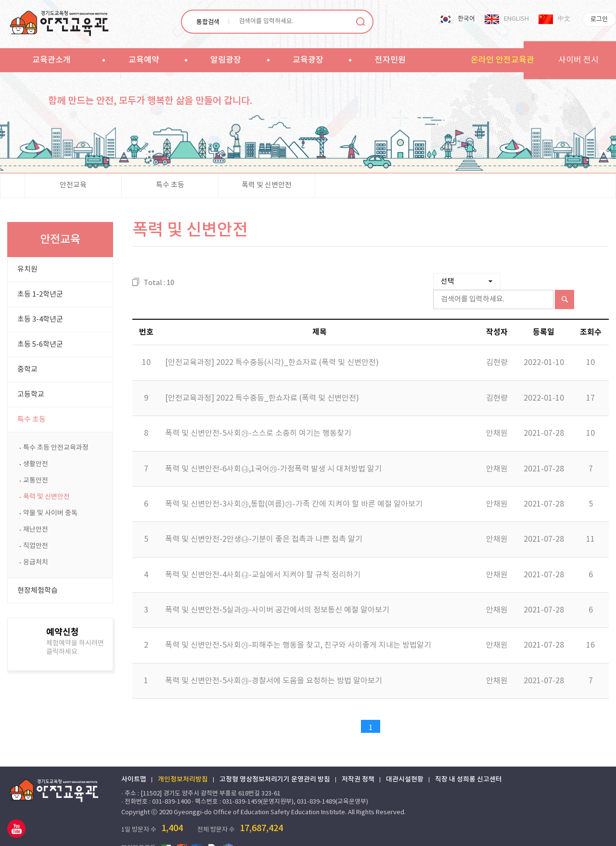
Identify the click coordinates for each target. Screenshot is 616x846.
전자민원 (390, 60)
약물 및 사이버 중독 (50, 513)
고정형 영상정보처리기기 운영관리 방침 (275, 763)
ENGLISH (516, 19)
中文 (564, 19)
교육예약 (144, 60)
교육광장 (308, 60)
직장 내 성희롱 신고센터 (468, 763)
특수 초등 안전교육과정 (56, 448)
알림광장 (226, 60)
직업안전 (36, 546)
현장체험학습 (38, 591)
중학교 (27, 370)
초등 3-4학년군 (40, 319)
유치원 (27, 269)
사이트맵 (134, 763)
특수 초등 (170, 185)
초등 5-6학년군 (40, 345)
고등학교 (31, 395)
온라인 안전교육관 (502, 60)
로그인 (599, 20)
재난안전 (36, 530)
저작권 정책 (358, 763)
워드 (197, 831)
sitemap (436, 60)
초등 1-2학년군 (40, 294)
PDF (213, 831)
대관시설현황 (405, 763)
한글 (228, 831)
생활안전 (36, 464)
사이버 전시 (578, 60)
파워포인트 (182, 831)
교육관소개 (51, 60)
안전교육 (73, 185)
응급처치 (36, 562)
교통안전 (36, 481)
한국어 (466, 19)
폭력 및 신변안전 (267, 185)
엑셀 (167, 831)
